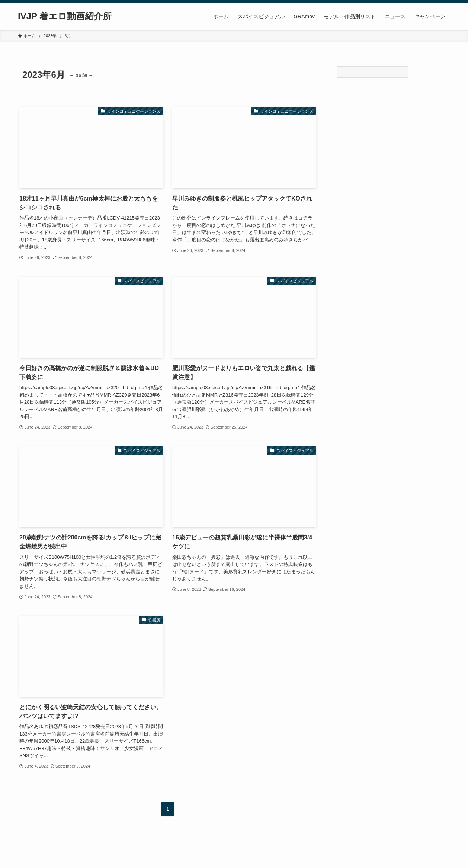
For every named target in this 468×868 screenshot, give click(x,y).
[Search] (373, 72)
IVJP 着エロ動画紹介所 (65, 16)
